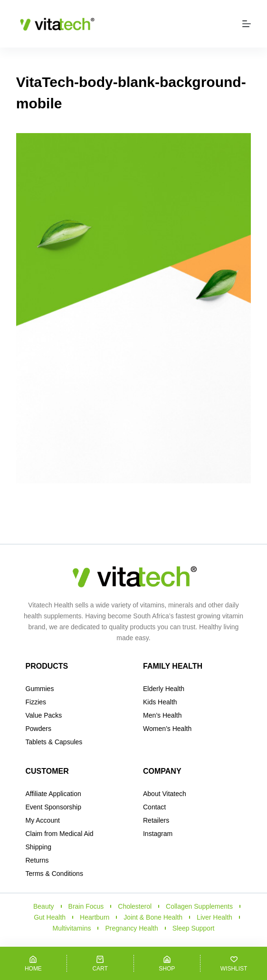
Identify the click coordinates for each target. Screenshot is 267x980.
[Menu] (247, 24)
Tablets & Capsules (54, 742)
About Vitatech (165, 794)
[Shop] (167, 963)
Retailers (156, 820)
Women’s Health (167, 729)
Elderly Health (164, 689)
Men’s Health (162, 715)
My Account (43, 820)
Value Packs (44, 715)
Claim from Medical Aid (60, 834)
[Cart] (100, 963)
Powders (38, 729)
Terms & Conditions (54, 874)
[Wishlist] (234, 963)
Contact (154, 807)
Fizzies (36, 702)
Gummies (40, 689)
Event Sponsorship (54, 807)
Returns (37, 860)
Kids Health (160, 702)
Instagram (158, 834)
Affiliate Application (53, 794)
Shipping (39, 847)
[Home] (33, 963)
